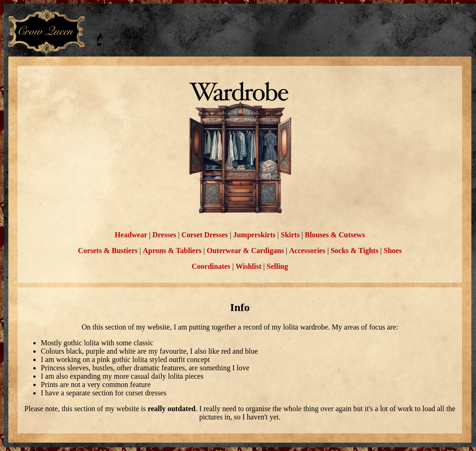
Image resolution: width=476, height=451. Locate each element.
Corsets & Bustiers (108, 251)
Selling (277, 266)
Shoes (393, 251)
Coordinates (211, 266)
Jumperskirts (254, 235)
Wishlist (249, 266)
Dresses (164, 235)
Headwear (131, 235)
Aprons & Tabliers (172, 251)
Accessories (307, 251)
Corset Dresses (205, 235)
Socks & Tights (354, 251)
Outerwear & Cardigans (245, 251)
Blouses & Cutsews (335, 235)
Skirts (290, 235)
